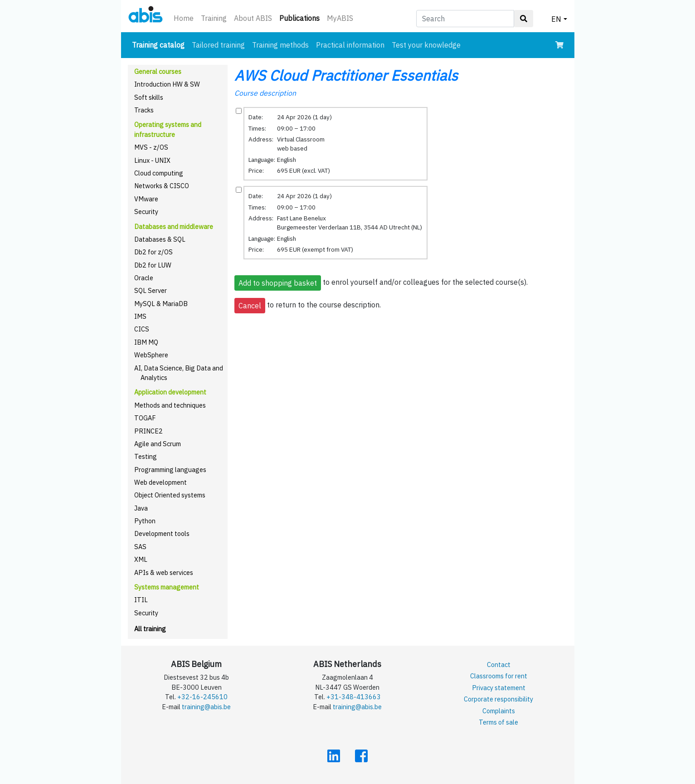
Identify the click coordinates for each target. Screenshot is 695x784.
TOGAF (145, 418)
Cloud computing (159, 173)
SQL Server (151, 290)
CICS (142, 329)
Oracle (144, 278)
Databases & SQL (160, 239)
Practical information (350, 45)
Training (214, 18)
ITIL (141, 600)
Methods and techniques (170, 405)
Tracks (144, 110)
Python (145, 521)
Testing (146, 456)
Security (146, 212)
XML (141, 559)
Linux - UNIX (152, 160)
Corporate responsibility (498, 699)
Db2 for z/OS (153, 252)
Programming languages (170, 470)
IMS (140, 316)
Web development (160, 482)
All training (150, 629)
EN (556, 19)
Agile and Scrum (158, 444)
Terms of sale (498, 722)
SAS (140, 547)
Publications (301, 17)
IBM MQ (146, 342)
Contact (499, 665)
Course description (265, 93)
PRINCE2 (148, 431)
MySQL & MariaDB (161, 304)
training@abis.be (206, 707)
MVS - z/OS (151, 147)
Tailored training (218, 45)
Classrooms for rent (499, 676)
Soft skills (149, 97)
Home (184, 18)
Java (141, 508)
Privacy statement (499, 688)
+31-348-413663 (354, 697)
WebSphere (151, 355)
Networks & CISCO (162, 186)
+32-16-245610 (202, 697)
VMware (146, 199)
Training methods (280, 45)
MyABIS (340, 18)
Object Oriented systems (170, 495)
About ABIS (253, 18)
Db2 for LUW (153, 265)
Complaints (499, 711)
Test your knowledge (426, 45)
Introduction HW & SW (167, 84)
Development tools (162, 533)
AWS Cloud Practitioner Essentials (346, 75)
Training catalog (160, 44)
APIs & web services (164, 572)
